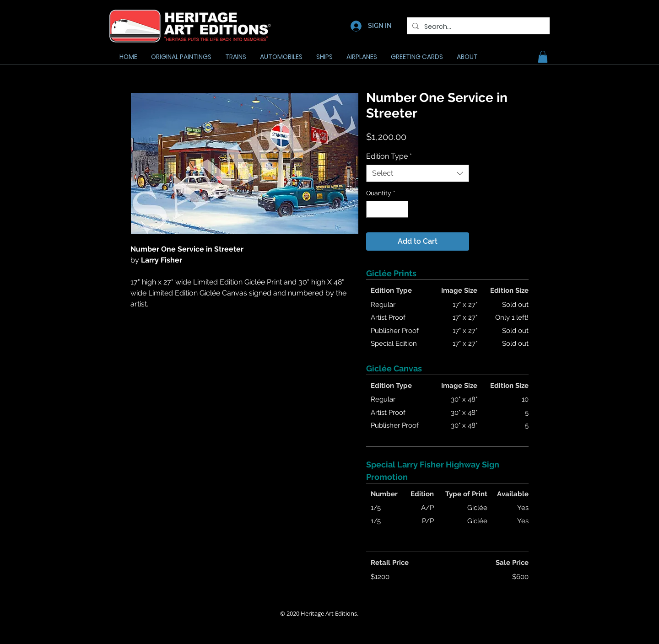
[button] (543, 57)
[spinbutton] (387, 209)
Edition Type (389, 156)
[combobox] (418, 173)
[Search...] (477, 27)
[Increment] (401, 209)
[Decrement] (373, 209)
